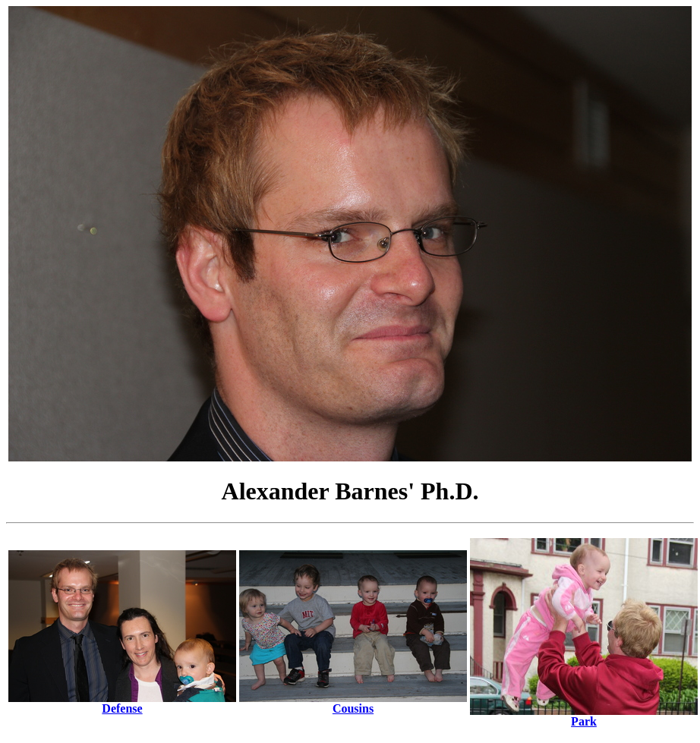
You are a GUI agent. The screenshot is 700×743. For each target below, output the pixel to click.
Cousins (353, 703)
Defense (122, 703)
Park (584, 716)
